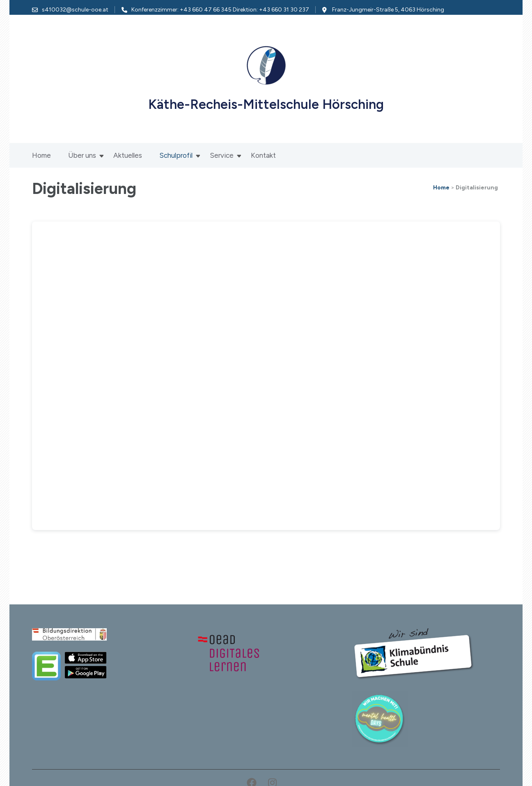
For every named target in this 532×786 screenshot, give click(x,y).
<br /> (266, 376)
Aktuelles (128, 155)
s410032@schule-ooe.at (75, 10)
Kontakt (263, 155)
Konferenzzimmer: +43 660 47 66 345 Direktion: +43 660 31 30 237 (220, 10)
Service (222, 155)
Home (41, 155)
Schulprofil (176, 155)
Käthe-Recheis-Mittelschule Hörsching (266, 104)
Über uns (82, 155)
